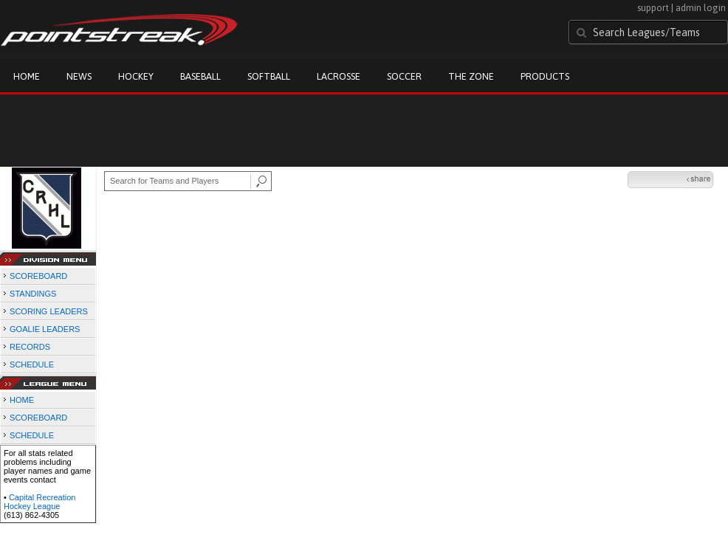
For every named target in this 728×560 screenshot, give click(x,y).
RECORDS (30, 347)
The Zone (471, 76)
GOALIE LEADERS (45, 329)
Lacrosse (339, 76)
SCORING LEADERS (49, 311)
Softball (269, 76)
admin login (701, 8)
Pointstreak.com (119, 31)
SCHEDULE (32, 364)
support (653, 8)
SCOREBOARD (38, 276)
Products (545, 76)
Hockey (136, 76)
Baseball (200, 76)
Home (27, 76)
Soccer (404, 76)
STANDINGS (33, 294)
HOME (22, 400)
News (79, 76)
